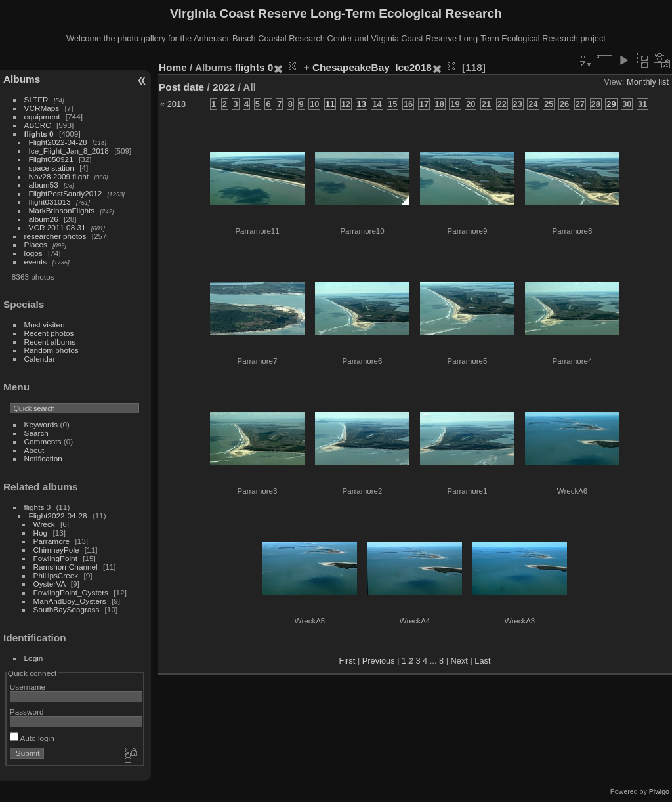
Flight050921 (51, 159)
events (36, 262)
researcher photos (55, 236)
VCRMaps (42, 108)
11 (330, 104)
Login (34, 658)
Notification (43, 458)
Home (173, 67)
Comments (43, 441)
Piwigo (659, 791)
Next (459, 661)
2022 (224, 87)
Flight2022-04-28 (58, 142)
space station (52, 168)
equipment (42, 116)
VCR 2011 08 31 (57, 227)
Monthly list (648, 82)
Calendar (40, 359)
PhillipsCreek (56, 575)
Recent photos (49, 333)
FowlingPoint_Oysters (71, 592)
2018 (177, 104)
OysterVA (50, 584)
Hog (41, 533)
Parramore (52, 541)
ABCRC (38, 125)
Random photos (52, 350)
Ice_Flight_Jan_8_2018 (69, 151)
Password (27, 712)
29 (611, 104)
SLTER (36, 99)
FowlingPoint (55, 558)
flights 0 (39, 134)
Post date (181, 87)
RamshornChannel (66, 567)
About (34, 450)
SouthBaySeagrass (67, 609)
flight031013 (50, 202)
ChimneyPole (56, 550)
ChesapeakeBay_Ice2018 (372, 67)
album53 (44, 185)
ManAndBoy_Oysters (70, 601)
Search (36, 433)
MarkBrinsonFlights (62, 210)
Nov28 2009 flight (59, 176)
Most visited (45, 325)
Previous (379, 661)
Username (28, 687)
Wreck (44, 524)
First (347, 661)
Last (482, 661)
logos (33, 253)
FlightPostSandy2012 (66, 193)
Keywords (41, 424)
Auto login (32, 738)
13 (362, 104)
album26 (44, 219)
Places (36, 244)
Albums (22, 79)
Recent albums (50, 342)
